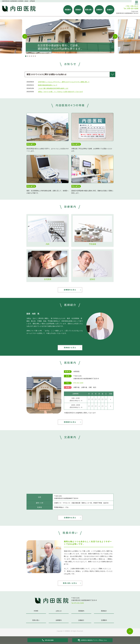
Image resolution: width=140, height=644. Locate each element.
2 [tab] (28, 56)
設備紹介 (110, 10)
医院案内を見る (70, 423)
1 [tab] (26, 56)
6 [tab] (35, 56)
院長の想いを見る (70, 584)
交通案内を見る (70, 519)
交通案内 (104, 621)
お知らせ (59, 612)
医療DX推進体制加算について (48, 85)
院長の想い (89, 10)
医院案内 (68, 10)
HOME (36, 612)
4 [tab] (31, 56)
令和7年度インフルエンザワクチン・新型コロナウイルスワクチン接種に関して (64, 82)
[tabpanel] (70, 36)
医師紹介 (78, 10)
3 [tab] (30, 56)
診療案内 (99, 10)
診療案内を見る (70, 290)
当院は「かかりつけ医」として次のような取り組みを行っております (60, 92)
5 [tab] (33, 56)
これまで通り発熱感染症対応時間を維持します (53, 88)
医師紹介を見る (70, 348)
